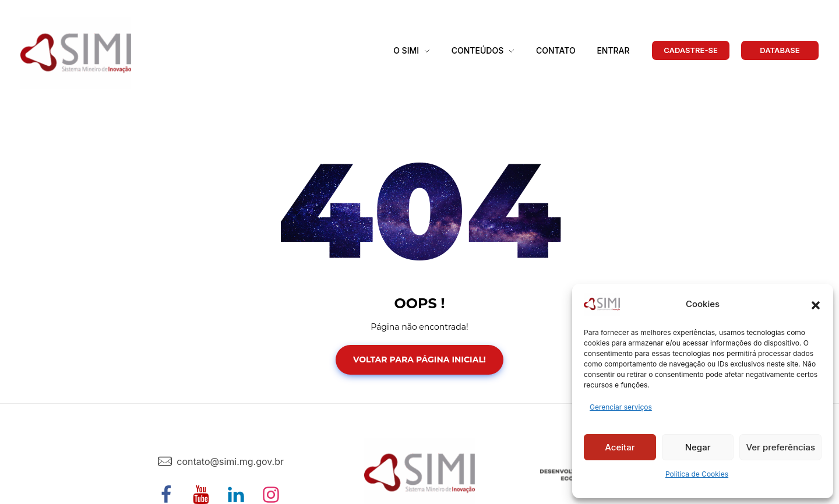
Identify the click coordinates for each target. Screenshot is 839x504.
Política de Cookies (697, 474)
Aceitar (620, 447)
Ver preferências (780, 447)
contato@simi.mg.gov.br (230, 461)
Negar (698, 447)
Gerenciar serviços (621, 407)
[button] (816, 304)
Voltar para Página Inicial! (419, 360)
